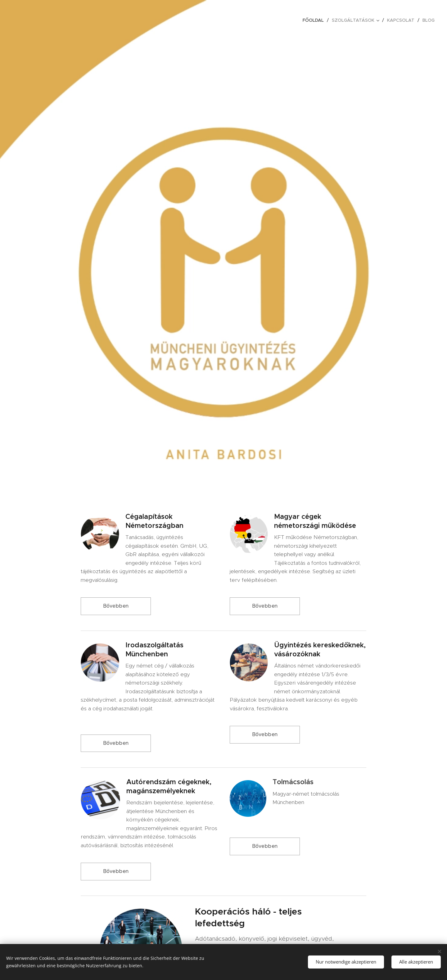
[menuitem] (315, 20)
